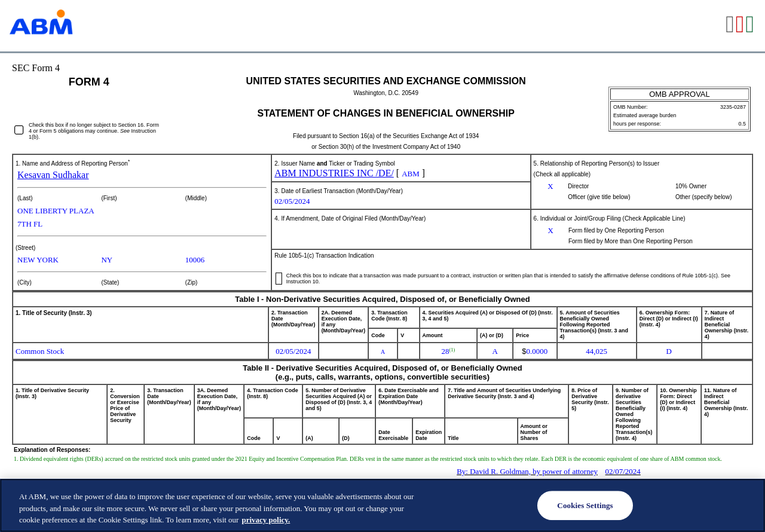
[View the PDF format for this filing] (741, 26)
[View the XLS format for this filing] (750, 26)
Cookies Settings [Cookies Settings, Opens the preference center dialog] (585, 505)
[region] (382, 505)
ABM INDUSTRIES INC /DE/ (334, 173)
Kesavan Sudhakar (53, 175)
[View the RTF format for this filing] (731, 26)
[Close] (746, 505)
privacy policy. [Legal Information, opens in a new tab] (266, 520)
